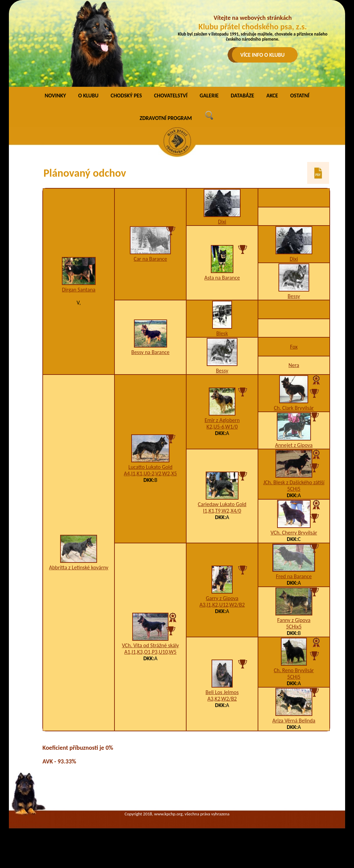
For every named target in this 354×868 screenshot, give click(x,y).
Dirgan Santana (79, 290)
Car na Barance (150, 259)
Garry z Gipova (222, 598)
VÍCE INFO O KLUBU (262, 55)
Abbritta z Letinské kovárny (79, 567)
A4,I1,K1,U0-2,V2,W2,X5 (151, 473)
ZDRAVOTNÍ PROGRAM (166, 118)
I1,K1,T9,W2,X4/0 (222, 511)
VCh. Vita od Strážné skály (151, 645)
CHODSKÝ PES (126, 96)
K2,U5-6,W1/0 (222, 427)
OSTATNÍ (300, 96)
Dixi (222, 222)
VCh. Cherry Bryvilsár (294, 533)
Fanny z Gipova (294, 620)
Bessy (294, 296)
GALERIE (209, 96)
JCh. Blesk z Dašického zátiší (294, 482)
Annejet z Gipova (294, 445)
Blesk (222, 333)
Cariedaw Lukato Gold (222, 504)
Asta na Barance (222, 278)
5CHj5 (294, 489)
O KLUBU (88, 96)
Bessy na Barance (150, 352)
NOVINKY (55, 96)
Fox (294, 347)
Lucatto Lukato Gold (151, 467)
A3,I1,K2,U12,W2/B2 (222, 605)
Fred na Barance (294, 576)
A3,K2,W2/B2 (222, 699)
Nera (294, 365)
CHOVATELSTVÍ (171, 96)
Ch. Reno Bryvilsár (294, 670)
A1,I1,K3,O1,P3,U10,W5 (151, 652)
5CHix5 (294, 627)
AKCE (272, 96)
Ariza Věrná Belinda (294, 721)
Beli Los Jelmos (222, 692)
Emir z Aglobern (222, 420)
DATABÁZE (242, 96)
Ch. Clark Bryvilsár (294, 408)
